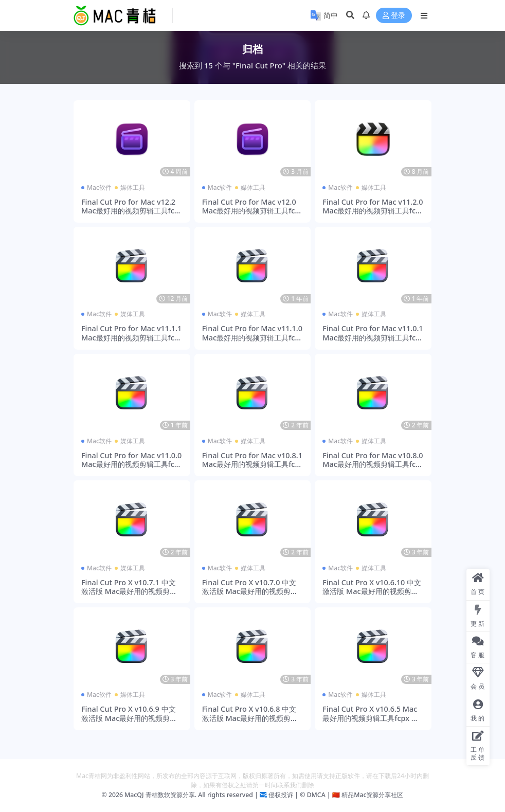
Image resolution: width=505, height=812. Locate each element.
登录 (394, 16)
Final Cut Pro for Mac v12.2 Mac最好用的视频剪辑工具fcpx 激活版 (130, 211)
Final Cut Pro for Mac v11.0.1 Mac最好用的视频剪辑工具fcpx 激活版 (373, 337)
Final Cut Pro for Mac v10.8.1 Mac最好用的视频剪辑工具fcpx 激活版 (252, 464)
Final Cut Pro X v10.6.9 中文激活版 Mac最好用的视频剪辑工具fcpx (129, 718)
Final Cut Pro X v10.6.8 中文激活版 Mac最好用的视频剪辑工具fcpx (250, 718)
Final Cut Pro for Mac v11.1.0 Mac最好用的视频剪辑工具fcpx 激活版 (252, 337)
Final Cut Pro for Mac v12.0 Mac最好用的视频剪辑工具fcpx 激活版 (251, 211)
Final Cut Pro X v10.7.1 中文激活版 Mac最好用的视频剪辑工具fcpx (129, 591)
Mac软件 (99, 187)
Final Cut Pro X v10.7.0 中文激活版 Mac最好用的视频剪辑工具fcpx (250, 591)
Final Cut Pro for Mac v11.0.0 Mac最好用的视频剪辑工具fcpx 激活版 (131, 464)
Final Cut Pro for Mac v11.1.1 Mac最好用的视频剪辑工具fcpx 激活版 (131, 337)
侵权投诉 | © (286, 795)
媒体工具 (133, 187)
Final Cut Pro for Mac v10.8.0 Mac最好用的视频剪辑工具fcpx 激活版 (373, 464)
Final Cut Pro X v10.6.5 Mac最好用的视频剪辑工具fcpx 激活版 (370, 718)
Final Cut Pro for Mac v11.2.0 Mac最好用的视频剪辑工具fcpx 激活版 (373, 211)
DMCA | (318, 795)
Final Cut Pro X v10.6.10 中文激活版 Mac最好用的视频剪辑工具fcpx (372, 591)
